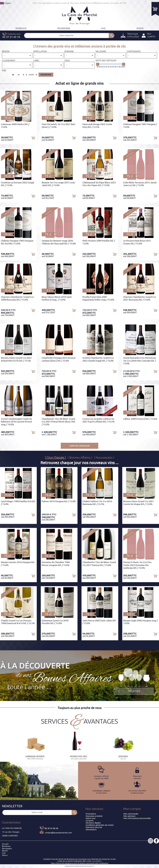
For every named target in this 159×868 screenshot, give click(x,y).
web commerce (88, 866)
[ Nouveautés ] (104, 458)
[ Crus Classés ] (55, 458)
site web (81, 866)
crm (93, 866)
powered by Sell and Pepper (72, 866)
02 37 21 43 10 (51, 828)
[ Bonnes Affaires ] (80, 458)
